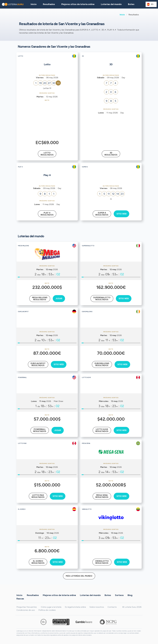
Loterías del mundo (111, 4)
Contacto (112, 607)
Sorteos (119, 595)
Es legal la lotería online (75, 607)
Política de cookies (47, 610)
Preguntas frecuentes (27, 607)
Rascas (20, 599)
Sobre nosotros (97, 607)
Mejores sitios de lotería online (78, 4)
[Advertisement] (47, 120)
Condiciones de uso (26, 610)
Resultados (33, 595)
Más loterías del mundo (79, 576)
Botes (131, 4)
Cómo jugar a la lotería (51, 607)
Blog (130, 595)
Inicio (122, 15)
